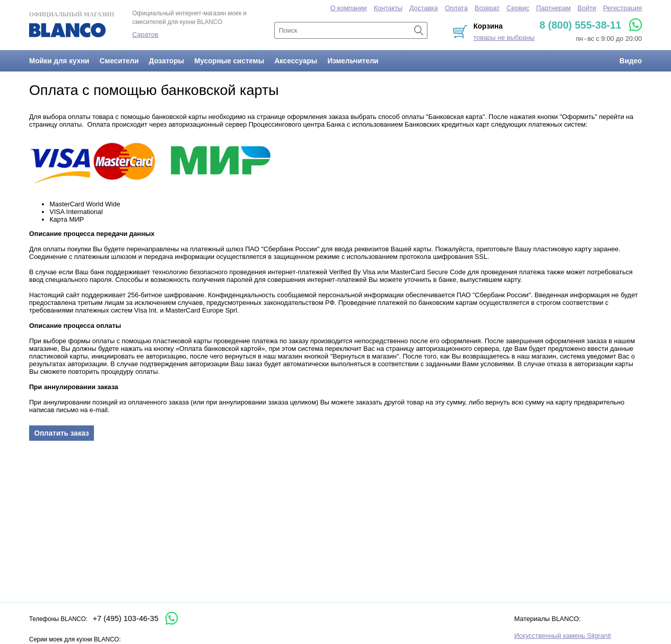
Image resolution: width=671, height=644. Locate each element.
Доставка (424, 8)
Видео (631, 61)
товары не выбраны (504, 38)
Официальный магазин (71, 24)
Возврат (487, 8)
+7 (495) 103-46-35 (125, 618)
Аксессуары (296, 61)
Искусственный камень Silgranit (562, 636)
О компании (349, 8)
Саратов (145, 34)
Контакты (388, 8)
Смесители (119, 61)
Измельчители (353, 61)
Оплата (456, 8)
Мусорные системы (229, 61)
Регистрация (622, 8)
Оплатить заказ (62, 433)
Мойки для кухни (59, 61)
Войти (587, 8)
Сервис (518, 8)
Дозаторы (167, 61)
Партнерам (553, 8)
